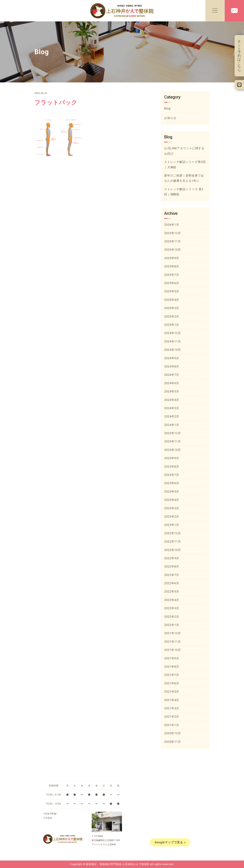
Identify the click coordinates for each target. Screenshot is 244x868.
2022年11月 (173, 541)
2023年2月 (172, 517)
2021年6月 (172, 683)
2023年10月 (173, 450)
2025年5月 (172, 291)
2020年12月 (173, 733)
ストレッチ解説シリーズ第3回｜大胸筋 (185, 164)
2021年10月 (173, 650)
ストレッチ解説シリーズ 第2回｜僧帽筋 (184, 192)
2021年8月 (172, 667)
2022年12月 (173, 533)
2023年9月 (172, 458)
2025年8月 (172, 266)
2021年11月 (173, 642)
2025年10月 (173, 250)
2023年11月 (173, 441)
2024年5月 (172, 391)
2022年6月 (172, 583)
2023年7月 (172, 475)
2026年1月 (172, 225)
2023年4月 (172, 500)
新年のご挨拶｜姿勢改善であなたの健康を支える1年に (184, 178)
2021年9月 (172, 658)
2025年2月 (172, 316)
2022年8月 (172, 566)
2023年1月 (172, 525)
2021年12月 (173, 633)
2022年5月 (172, 591)
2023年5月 (172, 492)
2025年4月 (172, 300)
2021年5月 (172, 692)
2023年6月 (172, 483)
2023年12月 (173, 433)
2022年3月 (172, 608)
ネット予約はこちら (239, 56)
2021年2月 (172, 717)
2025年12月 (173, 233)
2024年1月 (172, 425)
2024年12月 (173, 333)
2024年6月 (172, 383)
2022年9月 (172, 558)
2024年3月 (172, 408)
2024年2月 (172, 416)
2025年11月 (173, 241)
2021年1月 (172, 725)
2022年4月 (172, 600)
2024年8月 (172, 366)
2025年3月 (172, 308)
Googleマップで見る (170, 842)
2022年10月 (173, 550)
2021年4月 (172, 700)
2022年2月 (172, 617)
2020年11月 (173, 742)
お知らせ (170, 118)
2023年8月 (172, 467)
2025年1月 (172, 325)
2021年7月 (172, 675)
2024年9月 (172, 358)
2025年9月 (172, 258)
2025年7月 (172, 275)
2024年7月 (172, 375)
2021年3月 (172, 708)
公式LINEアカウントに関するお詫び (184, 151)
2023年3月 (172, 508)
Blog (167, 108)
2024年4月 (172, 400)
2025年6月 (172, 283)
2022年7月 (172, 575)
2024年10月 (173, 350)
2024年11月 (173, 341)
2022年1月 (172, 625)
